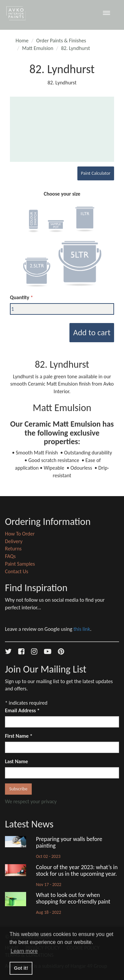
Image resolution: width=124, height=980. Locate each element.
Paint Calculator (96, 173)
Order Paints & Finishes (61, 41)
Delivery (14, 541)
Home (22, 41)
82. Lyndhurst (76, 48)
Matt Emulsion (38, 48)
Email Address (22, 710)
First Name (19, 736)
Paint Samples (20, 564)
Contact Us (17, 571)
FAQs (10, 556)
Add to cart (92, 332)
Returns (13, 549)
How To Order (20, 534)
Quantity (20, 297)
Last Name (17, 761)
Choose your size (62, 194)
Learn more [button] (24, 951)
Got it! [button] (21, 968)
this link (82, 629)
